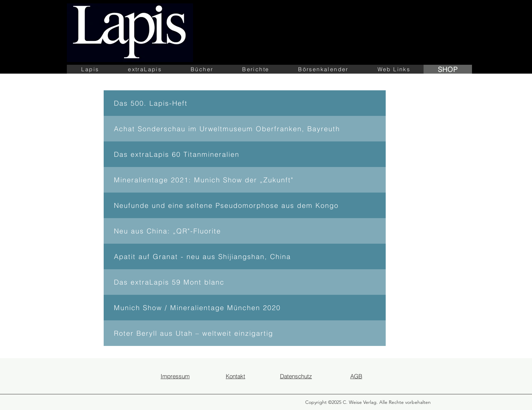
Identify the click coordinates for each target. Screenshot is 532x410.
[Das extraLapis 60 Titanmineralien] (245, 154)
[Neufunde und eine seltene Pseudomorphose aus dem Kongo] (245, 205)
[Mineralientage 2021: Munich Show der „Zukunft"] (245, 180)
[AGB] (356, 376)
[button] (90, 69)
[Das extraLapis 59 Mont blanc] (245, 282)
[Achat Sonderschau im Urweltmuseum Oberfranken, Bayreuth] (245, 129)
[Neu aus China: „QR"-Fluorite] (245, 231)
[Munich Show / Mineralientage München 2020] (245, 308)
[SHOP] (448, 69)
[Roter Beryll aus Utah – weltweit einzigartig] (245, 333)
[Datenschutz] (296, 376)
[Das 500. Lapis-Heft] (245, 103)
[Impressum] (175, 376)
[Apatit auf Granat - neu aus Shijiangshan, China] (245, 256)
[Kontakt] (235, 376)
